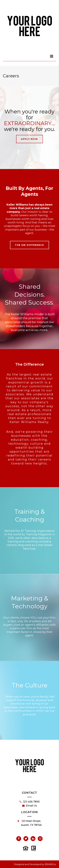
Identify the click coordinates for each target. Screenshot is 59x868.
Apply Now (29, 139)
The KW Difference (29, 245)
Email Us (30, 806)
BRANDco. (51, 864)
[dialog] (52, 56)
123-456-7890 (30, 802)
